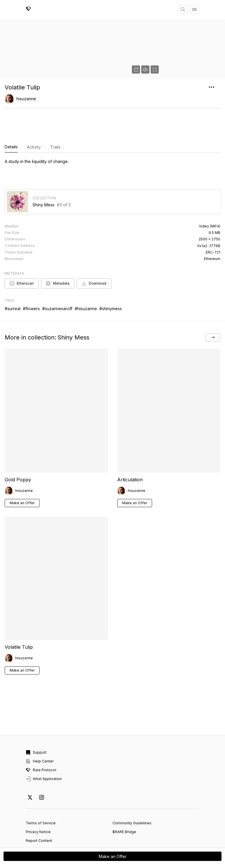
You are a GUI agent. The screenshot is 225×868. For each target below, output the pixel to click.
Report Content (39, 816)
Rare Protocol (41, 745)
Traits (55, 147)
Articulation (130, 455)
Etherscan (22, 259)
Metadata (58, 259)
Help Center (40, 737)
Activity (34, 147)
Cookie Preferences (43, 825)
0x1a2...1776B (209, 221)
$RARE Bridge (124, 807)
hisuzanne (26, 99)
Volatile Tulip (19, 622)
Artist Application (44, 754)
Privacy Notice (38, 807)
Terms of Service (41, 798)
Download (94, 259)
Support (36, 728)
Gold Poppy (18, 455)
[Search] (183, 9)
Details (11, 147)
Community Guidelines (132, 798)
